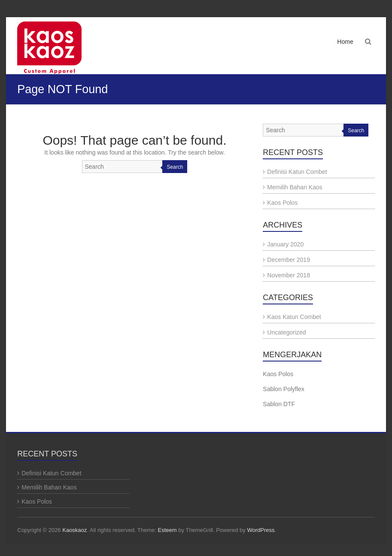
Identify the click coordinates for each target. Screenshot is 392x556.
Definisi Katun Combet (297, 172)
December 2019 (289, 260)
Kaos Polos (282, 203)
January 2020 (285, 244)
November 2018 (289, 275)
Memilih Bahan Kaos (295, 187)
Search (175, 167)
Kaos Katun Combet (294, 317)
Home (345, 42)
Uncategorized (286, 332)
